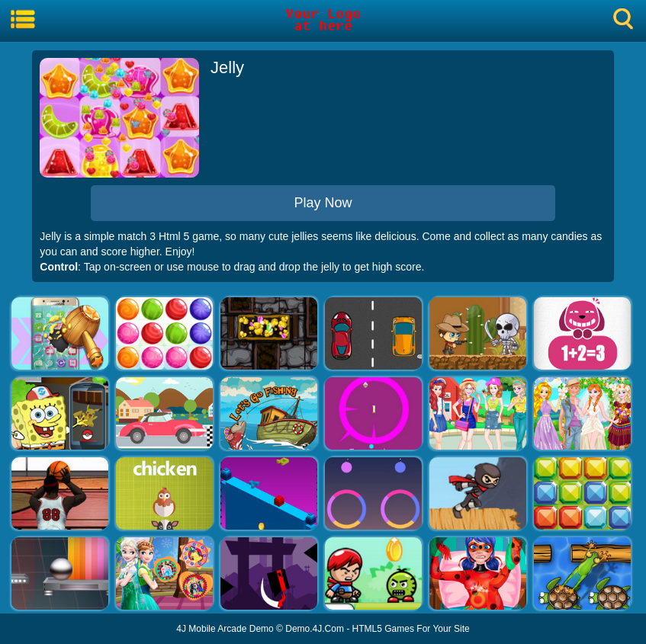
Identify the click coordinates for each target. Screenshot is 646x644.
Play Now (323, 203)
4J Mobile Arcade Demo (225, 629)
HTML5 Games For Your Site (411, 629)
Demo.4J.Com (315, 629)
